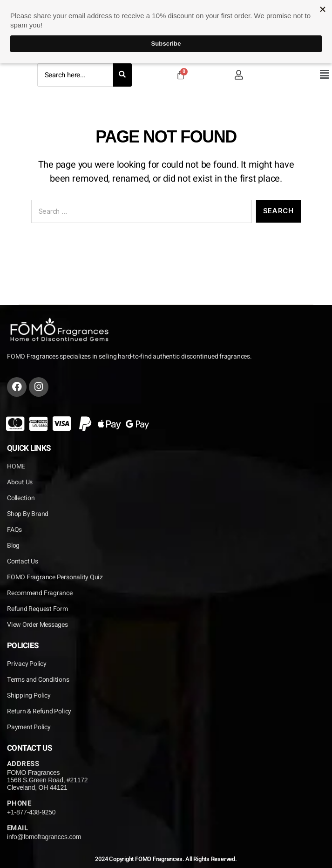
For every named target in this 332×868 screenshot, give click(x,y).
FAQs (14, 530)
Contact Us (23, 561)
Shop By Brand (28, 514)
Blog (13, 546)
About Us (20, 482)
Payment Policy (29, 727)
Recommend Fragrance (40, 593)
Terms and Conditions (38, 680)
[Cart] (181, 75)
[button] (324, 75)
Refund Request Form (37, 609)
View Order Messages (37, 625)
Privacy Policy (27, 664)
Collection (21, 498)
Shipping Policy (29, 695)
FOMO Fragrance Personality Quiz (55, 577)
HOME (16, 466)
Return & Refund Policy (39, 711)
